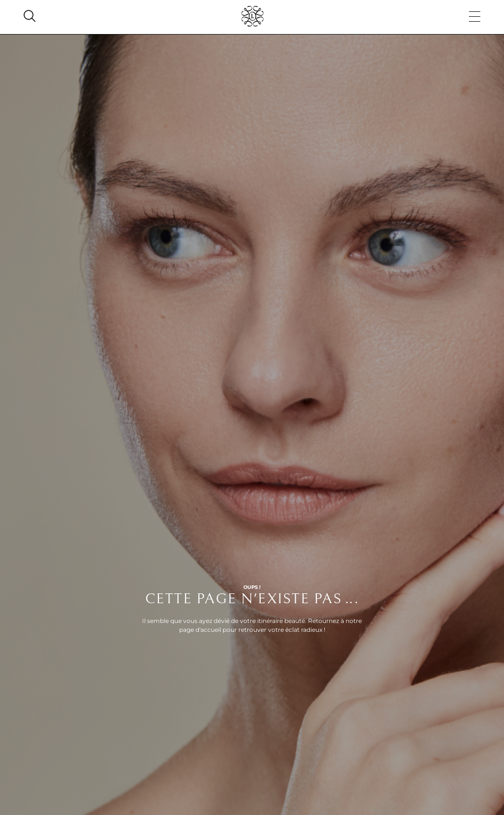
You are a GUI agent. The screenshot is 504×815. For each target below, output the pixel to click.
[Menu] (475, 17)
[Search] (30, 17)
